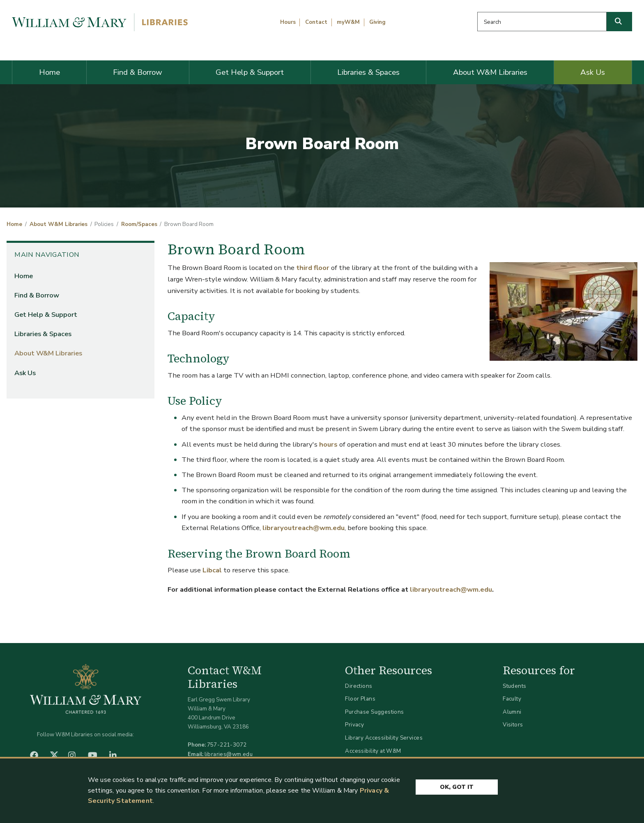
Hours (288, 22)
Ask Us (593, 72)
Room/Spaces (139, 224)
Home (49, 72)
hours (329, 444)
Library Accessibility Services (384, 738)
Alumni (512, 712)
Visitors (513, 725)
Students (514, 686)
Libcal (212, 570)
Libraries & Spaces (368, 72)
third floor (312, 268)
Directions (359, 686)
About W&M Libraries (490, 72)
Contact (316, 22)
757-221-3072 (227, 745)
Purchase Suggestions (374, 712)
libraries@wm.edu (229, 754)
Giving (377, 22)
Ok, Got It (457, 787)
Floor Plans (360, 699)
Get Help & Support (250, 72)
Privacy (354, 725)
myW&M (348, 22)
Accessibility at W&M (373, 751)
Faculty (512, 699)
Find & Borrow (138, 72)
